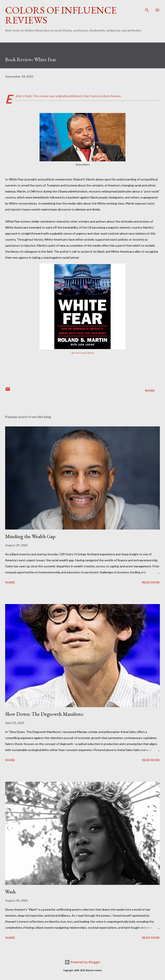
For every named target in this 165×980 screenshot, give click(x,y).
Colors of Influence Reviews (61, 15)
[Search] (147, 8)
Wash (10, 892)
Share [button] (150, 390)
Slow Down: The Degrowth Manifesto (44, 714)
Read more (151, 582)
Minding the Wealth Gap (30, 536)
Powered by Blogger (82, 962)
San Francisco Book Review (103, 96)
